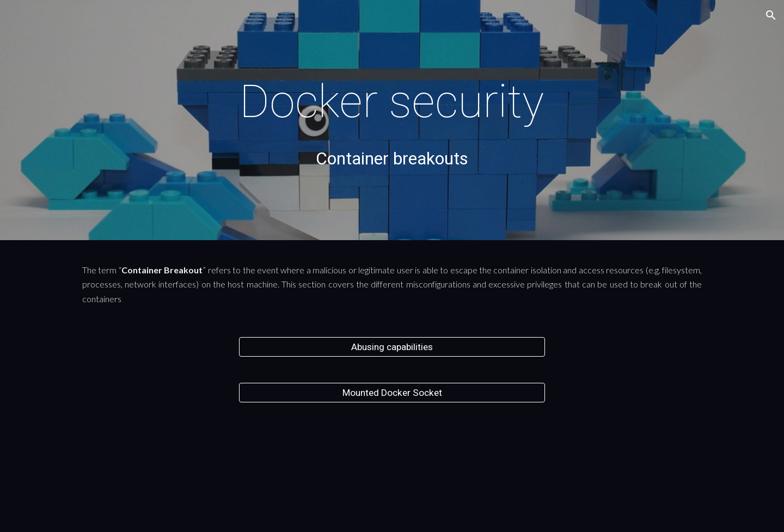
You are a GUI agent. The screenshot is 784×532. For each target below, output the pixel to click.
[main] (392, 102)
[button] (771, 15)
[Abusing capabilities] (392, 347)
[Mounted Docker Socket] (392, 393)
